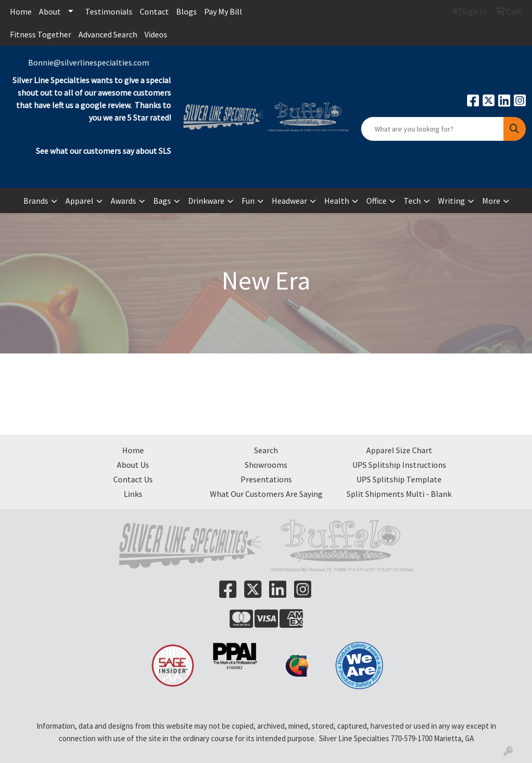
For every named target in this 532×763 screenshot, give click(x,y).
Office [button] (376, 201)
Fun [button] (248, 201)
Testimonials (109, 11)
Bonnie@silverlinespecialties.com (89, 62)
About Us (133, 465)
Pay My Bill (223, 11)
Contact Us (133, 479)
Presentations (266, 479)
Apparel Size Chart (399, 450)
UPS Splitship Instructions (399, 465)
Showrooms (266, 465)
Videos (156, 34)
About (50, 11)
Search (266, 450)
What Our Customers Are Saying (266, 494)
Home (21, 11)
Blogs (187, 11)
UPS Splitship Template (399, 479)
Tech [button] (412, 201)
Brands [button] (36, 201)
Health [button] (337, 201)
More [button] (491, 201)
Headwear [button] (289, 201)
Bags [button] (162, 201)
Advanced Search (108, 34)
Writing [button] (451, 201)
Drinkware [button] (206, 201)
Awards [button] (123, 201)
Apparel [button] (79, 201)
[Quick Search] (433, 129)
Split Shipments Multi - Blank (399, 494)
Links (133, 494)
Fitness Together (41, 34)
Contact (154, 11)
